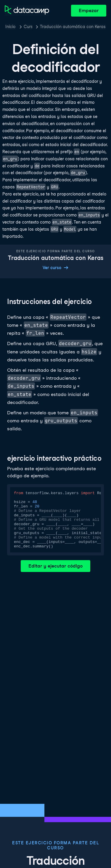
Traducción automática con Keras (73, 27)
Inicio (10, 27)
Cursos (28, 27)
